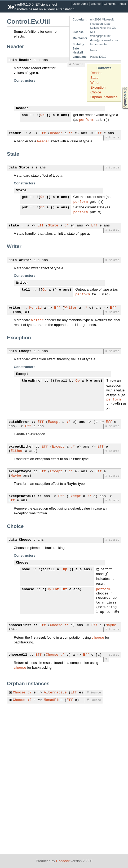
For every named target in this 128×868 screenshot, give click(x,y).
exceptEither (21, 449)
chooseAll (18, 658)
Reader (96, 73)
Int (56, 593)
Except (25, 353)
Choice (96, 92)
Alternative (55, 696)
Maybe (16, 478)
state (14, 227)
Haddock (63, 861)
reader (15, 134)
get (25, 198)
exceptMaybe (20, 474)
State (94, 78)
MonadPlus (53, 703)
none (26, 572)
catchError (19, 425)
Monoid (36, 310)
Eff (43, 134)
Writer (95, 83)
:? (29, 696)
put (25, 209)
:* (71, 134)
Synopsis (121, 87)
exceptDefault (22, 499)
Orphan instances (104, 97)
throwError (32, 383)
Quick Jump (80, 4)
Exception (98, 87)
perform (86, 120)
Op (42, 115)
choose (28, 593)
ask (25, 115)
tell (26, 291)
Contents (110, 4)
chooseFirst (20, 629)
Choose (25, 543)
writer (15, 310)
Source (96, 4)
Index (122, 4)
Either (17, 454)
